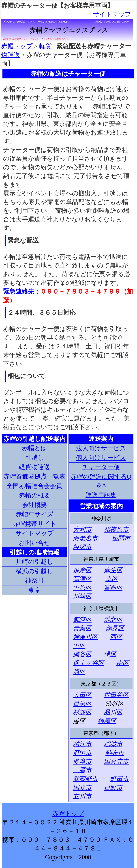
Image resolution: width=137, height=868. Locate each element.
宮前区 (113, 588)
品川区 (113, 712)
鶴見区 (115, 628)
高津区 (82, 579)
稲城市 (113, 744)
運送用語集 (101, 495)
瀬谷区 (82, 654)
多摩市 (82, 761)
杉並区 (82, 712)
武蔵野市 (85, 779)
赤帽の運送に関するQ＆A (101, 481)
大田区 (82, 695)
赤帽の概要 (35, 495)
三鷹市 (82, 770)
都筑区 (82, 620)
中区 (79, 646)
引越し (35, 458)
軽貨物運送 (34, 467)
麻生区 (113, 570)
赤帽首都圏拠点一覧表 (34, 476)
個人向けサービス (101, 458)
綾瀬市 (82, 547)
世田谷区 (116, 695)
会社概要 (34, 505)
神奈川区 (85, 637)
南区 (123, 663)
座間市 (121, 538)
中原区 (82, 588)
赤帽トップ (18, 46)
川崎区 (82, 596)
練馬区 (107, 721)
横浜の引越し (34, 571)
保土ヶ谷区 (89, 663)
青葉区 (82, 628)
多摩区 (82, 570)
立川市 (82, 796)
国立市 (82, 788)
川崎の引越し (34, 562)
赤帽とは (34, 448)
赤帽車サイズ (35, 514)
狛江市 (82, 744)
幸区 (112, 579)
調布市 (115, 753)
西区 (116, 637)
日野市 (113, 788)
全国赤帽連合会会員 (34, 486)
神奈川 (34, 581)
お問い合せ (35, 543)
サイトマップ (112, 14)
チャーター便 (101, 467)
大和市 (82, 530)
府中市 (82, 753)
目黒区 (82, 704)
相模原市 (116, 530)
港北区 (113, 620)
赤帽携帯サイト (35, 524)
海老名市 (85, 538)
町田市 (119, 779)
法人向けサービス (101, 448)
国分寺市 (116, 761)
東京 (34, 590)
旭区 (79, 672)
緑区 (110, 654)
